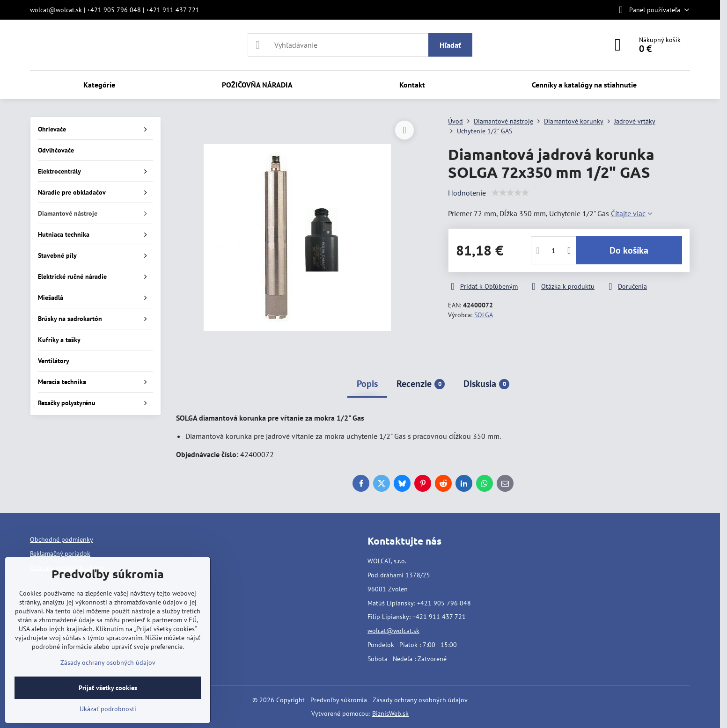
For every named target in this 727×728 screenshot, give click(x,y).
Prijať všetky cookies (108, 688)
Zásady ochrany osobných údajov (420, 700)
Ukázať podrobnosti (108, 709)
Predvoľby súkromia (339, 700)
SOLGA (484, 315)
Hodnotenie (467, 193)
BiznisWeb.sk (390, 713)
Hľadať (450, 45)
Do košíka (629, 250)
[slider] (510, 193)
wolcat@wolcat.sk (393, 631)
